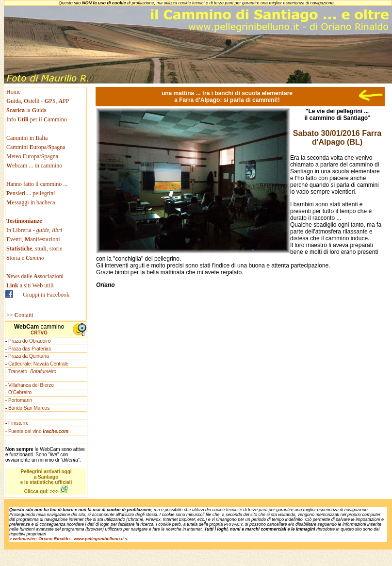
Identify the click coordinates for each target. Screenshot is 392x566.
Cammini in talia (27, 138)
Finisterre (18, 423)
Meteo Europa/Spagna (32, 156)
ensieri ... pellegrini (31, 193)
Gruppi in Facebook (46, 295)
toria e (25, 258)
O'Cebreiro (20, 392)
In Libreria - (34, 230)
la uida (27, 110)
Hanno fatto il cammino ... (37, 184)
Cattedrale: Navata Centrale (38, 364)
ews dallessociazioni (35, 276)
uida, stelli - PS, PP (38, 101)
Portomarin (20, 400)
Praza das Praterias (30, 349)
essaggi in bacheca (31, 202)
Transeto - (32, 372)
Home (13, 92)
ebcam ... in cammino (34, 166)
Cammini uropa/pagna (36, 147)
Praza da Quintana (28, 356)
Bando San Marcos (29, 408)
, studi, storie (34, 249)
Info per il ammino (37, 119)
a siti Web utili (30, 285)
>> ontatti (20, 315)
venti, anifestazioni (33, 239)
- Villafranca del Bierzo (30, 385)
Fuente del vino (38, 431)
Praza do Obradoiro (29, 341)
